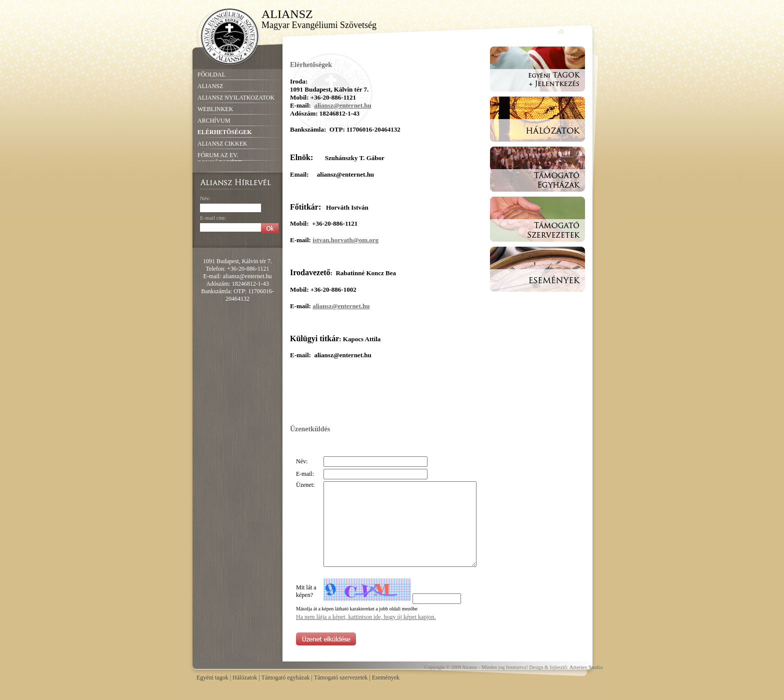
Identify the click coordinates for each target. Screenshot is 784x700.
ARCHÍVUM (214, 121)
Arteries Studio (586, 667)
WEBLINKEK (215, 109)
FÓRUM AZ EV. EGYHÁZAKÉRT (220, 159)
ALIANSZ (286, 14)
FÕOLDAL (211, 75)
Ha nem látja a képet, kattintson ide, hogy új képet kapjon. (366, 617)
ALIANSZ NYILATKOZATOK (236, 98)
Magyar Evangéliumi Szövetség (319, 25)
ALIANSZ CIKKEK (222, 144)
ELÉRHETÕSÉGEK (225, 132)
